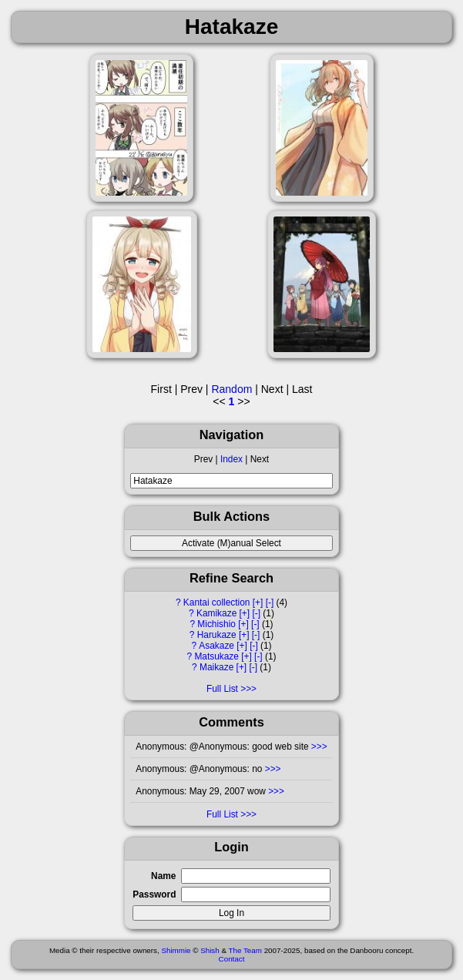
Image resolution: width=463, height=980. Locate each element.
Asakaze (216, 646)
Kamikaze (216, 613)
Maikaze (216, 667)
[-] (270, 602)
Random (231, 389)
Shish (210, 950)
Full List (222, 689)
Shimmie (176, 950)
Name (163, 876)
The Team (245, 950)
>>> (318, 747)
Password (154, 894)
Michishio (216, 624)
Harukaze (217, 635)
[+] (258, 602)
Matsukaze (216, 656)
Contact (232, 959)
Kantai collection (217, 602)
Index (231, 459)
